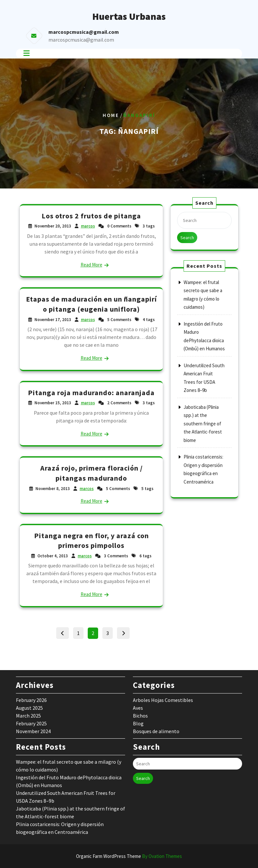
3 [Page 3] (109, 632)
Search (187, 238)
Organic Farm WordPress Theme (129, 856)
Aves (138, 708)
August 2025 (29, 708)
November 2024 (33, 731)
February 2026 (31, 700)
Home (111, 115)
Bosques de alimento (156, 731)
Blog (138, 723)
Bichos (140, 716)
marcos (88, 226)
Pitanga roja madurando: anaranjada (91, 393)
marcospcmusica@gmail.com (81, 40)
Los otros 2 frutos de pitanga (91, 216)
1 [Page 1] (80, 632)
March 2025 (28, 716)
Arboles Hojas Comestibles (163, 700)
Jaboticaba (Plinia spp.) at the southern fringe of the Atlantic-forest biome (203, 424)
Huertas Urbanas (129, 16)
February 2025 (31, 723)
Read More (91, 265)
